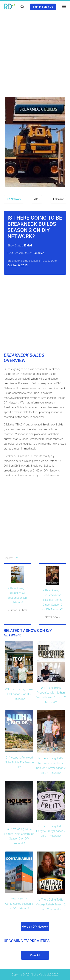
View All (35, 955)
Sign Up (48, 7)
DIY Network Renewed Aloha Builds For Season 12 (19, 762)
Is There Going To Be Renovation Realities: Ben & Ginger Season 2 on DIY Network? (52, 600)
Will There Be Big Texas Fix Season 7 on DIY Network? (19, 694)
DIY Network (14, 199)
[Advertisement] (35, 52)
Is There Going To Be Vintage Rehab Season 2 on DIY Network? (51, 904)
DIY (16, 558)
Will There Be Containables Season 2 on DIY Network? (19, 904)
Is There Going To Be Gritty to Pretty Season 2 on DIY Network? (51, 831)
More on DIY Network (35, 927)
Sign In (37, 7)
